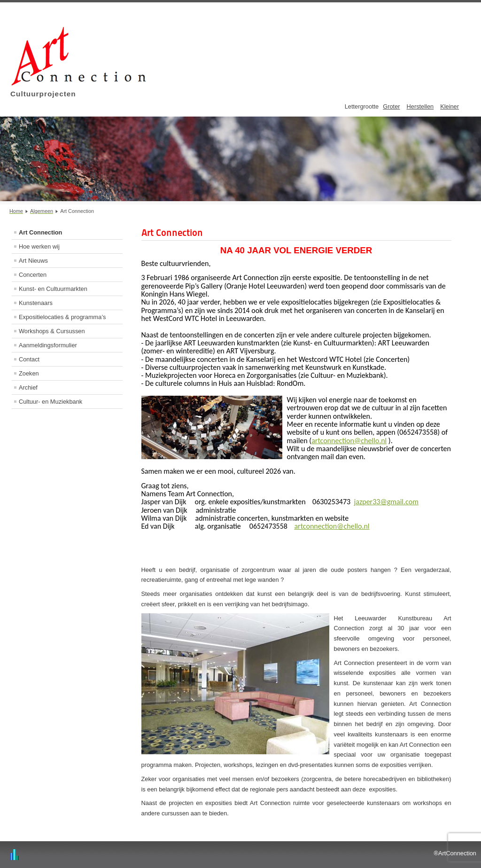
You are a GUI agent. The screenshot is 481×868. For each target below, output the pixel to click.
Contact (29, 359)
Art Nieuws (33, 261)
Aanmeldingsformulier (48, 345)
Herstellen (420, 106)
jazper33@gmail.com (386, 502)
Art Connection (40, 232)
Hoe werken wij (39, 246)
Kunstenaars (36, 303)
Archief (28, 387)
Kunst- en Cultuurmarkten (53, 289)
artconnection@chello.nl (349, 441)
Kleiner (450, 106)
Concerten (33, 275)
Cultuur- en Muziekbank (50, 402)
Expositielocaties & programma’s (62, 317)
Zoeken (29, 373)
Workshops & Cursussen (52, 331)
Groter (391, 106)
